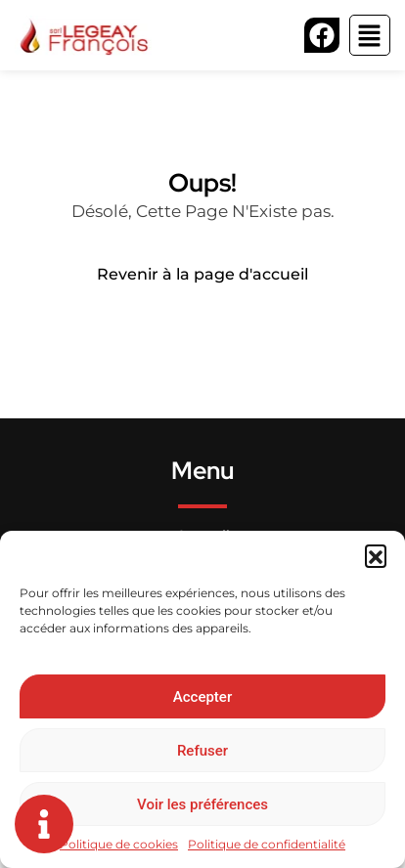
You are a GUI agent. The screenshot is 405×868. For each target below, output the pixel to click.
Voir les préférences (202, 804)
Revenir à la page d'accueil (202, 274)
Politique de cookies (119, 844)
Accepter (202, 697)
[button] (376, 555)
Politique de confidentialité (267, 844)
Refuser (202, 751)
